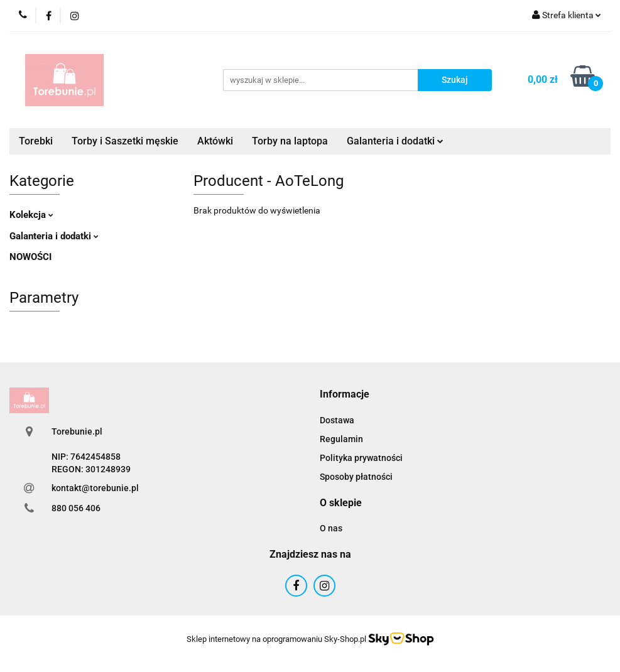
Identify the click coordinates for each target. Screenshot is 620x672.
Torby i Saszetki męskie (125, 141)
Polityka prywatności (361, 458)
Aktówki (215, 141)
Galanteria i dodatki (395, 141)
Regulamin (341, 439)
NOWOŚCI (30, 257)
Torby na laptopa (290, 141)
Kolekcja (31, 215)
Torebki (36, 141)
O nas (331, 528)
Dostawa (337, 420)
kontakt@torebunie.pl (95, 488)
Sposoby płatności (356, 477)
